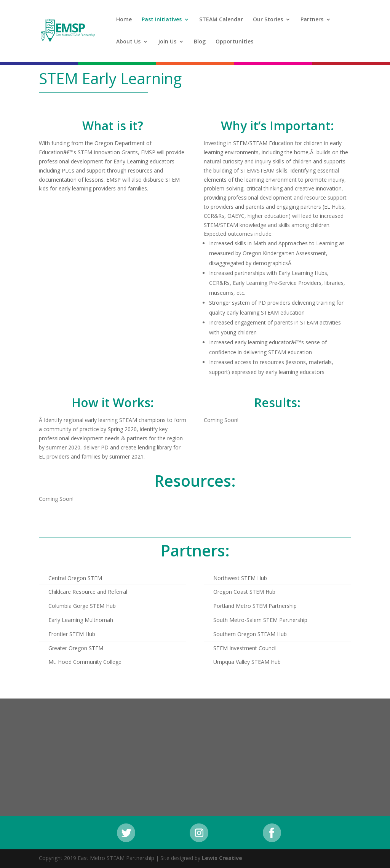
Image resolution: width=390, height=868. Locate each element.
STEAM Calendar (221, 20)
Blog (200, 42)
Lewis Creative (222, 858)
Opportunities (234, 42)
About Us (128, 42)
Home (124, 20)
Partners (312, 20)
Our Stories (268, 20)
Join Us (167, 42)
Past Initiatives (162, 20)
